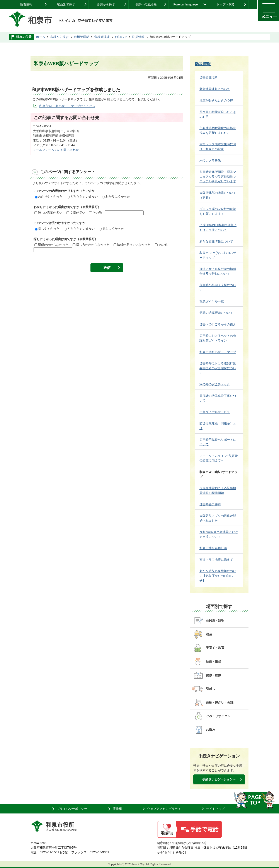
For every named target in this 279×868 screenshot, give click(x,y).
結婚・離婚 (214, 661)
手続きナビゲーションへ (219, 779)
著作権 (117, 809)
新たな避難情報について (216, 241)
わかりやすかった (49, 196)
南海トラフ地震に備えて (216, 560)
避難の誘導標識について (216, 313)
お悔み (211, 730)
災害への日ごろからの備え (218, 324)
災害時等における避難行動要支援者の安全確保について (218, 368)
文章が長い (76, 213)
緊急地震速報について (215, 89)
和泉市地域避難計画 (213, 548)
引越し (211, 689)
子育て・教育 (215, 648)
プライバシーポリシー (72, 809)
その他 (95, 213)
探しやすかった (47, 229)
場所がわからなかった (51, 245)
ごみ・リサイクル (218, 716)
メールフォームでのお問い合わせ (56, 150)
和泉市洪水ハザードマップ (218, 352)
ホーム (41, 37)
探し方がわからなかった (91, 245)
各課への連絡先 (146, 4)
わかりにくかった (116, 196)
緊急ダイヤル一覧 (212, 301)
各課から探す (106, 4)
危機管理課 (102, 37)
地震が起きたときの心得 (216, 100)
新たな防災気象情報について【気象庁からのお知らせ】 (218, 576)
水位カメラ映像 (210, 161)
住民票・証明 (215, 620)
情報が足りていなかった (132, 245)
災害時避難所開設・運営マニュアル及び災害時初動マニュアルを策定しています (218, 177)
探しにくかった (111, 229)
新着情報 (26, 4)
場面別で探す (66, 4)
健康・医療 (214, 675)
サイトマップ (215, 809)
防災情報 (138, 37)
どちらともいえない (82, 196)
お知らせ (121, 37)
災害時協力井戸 (210, 504)
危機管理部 (82, 37)
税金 (209, 634)
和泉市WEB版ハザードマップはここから (67, 106)
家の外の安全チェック (215, 384)
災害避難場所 (209, 77)
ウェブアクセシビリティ (164, 809)
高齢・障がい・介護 (220, 702)
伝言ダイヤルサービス (215, 412)
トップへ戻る (226, 4)
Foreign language (185, 4)
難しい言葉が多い (48, 213)
